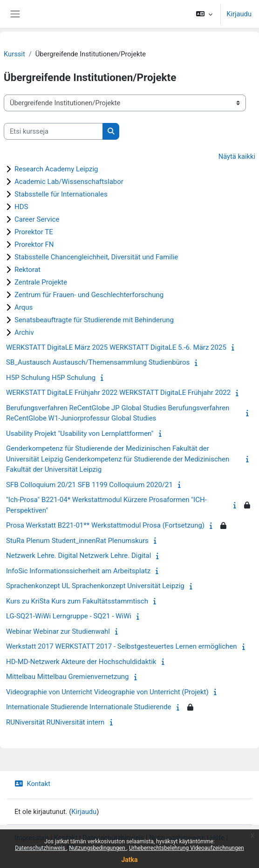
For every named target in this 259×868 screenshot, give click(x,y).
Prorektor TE (34, 232)
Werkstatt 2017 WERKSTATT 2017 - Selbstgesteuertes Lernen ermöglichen (122, 646)
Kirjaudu (239, 14)
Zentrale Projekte (41, 282)
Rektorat (27, 270)
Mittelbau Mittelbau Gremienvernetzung (67, 677)
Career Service (37, 219)
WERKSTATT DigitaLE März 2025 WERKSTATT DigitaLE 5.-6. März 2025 (116, 347)
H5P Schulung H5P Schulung (51, 378)
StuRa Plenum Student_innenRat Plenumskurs (77, 541)
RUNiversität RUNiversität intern (55, 722)
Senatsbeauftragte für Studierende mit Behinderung (94, 320)
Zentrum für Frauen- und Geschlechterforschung (89, 295)
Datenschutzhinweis (41, 848)
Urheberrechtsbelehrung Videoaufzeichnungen (187, 848)
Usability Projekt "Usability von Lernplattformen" (80, 434)
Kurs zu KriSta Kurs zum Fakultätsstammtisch (77, 601)
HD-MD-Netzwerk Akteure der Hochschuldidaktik (81, 662)
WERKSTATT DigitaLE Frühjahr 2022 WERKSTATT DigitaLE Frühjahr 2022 (118, 393)
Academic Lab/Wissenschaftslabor (69, 182)
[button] (204, 14)
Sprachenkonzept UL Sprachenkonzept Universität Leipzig (95, 586)
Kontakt (32, 784)
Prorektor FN (34, 244)
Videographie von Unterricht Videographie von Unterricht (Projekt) (107, 692)
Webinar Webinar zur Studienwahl (58, 631)
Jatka (129, 860)
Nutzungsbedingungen (98, 848)
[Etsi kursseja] (53, 131)
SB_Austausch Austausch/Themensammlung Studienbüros (98, 362)
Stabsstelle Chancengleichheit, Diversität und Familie (96, 257)
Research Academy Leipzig (56, 169)
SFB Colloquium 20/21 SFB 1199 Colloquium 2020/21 (89, 485)
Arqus (24, 307)
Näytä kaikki (237, 156)
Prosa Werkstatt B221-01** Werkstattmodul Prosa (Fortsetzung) (105, 525)
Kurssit (14, 54)
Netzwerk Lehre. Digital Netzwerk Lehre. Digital (78, 556)
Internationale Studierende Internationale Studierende (89, 707)
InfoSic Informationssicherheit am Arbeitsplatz (78, 571)
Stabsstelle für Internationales (61, 194)
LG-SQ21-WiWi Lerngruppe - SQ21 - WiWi (69, 616)
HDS (21, 207)
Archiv (24, 332)
